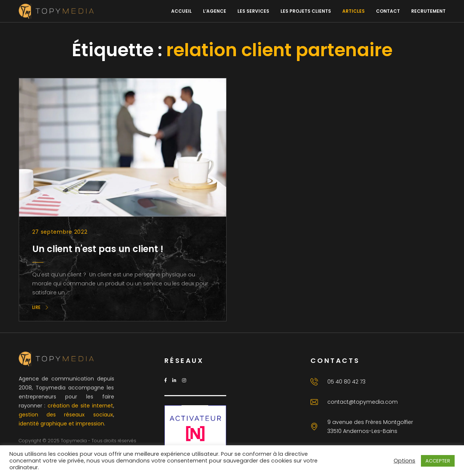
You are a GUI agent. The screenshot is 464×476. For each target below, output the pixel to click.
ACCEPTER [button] (438, 461)
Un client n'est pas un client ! (98, 249)
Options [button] (404, 461)
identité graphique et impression (61, 424)
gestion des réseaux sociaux (66, 415)
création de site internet (80, 406)
